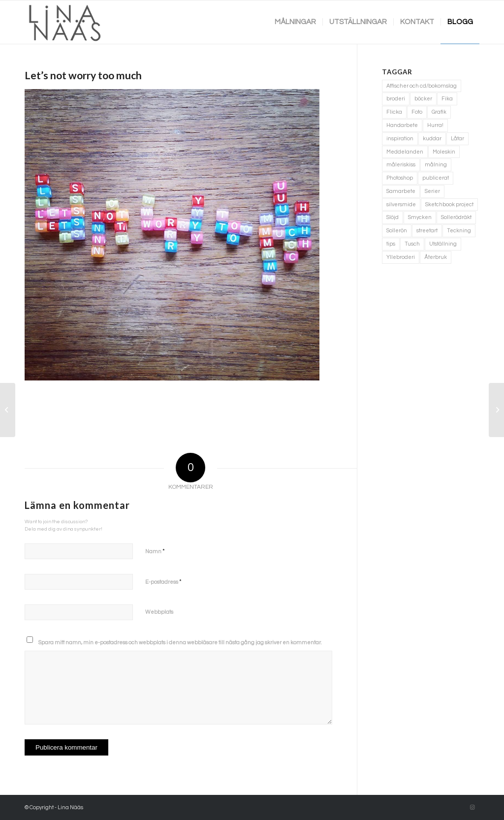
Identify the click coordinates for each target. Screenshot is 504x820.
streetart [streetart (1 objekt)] (427, 231)
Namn (155, 551)
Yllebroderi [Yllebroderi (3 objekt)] (401, 257)
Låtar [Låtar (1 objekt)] (457, 139)
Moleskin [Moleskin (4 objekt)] (444, 152)
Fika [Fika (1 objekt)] (447, 99)
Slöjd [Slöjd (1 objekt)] (393, 217)
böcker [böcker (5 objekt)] (423, 99)
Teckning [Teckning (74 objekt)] (459, 231)
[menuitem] (295, 22)
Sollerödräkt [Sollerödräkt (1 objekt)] (456, 217)
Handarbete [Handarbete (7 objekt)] (402, 125)
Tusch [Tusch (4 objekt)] (412, 244)
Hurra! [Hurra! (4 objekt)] (435, 125)
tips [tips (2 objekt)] (391, 244)
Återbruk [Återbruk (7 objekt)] (436, 257)
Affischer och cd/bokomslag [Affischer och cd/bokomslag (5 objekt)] (422, 86)
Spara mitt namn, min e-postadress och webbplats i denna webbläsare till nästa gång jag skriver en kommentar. (180, 643)
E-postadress (163, 582)
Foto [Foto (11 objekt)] (417, 112)
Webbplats (159, 612)
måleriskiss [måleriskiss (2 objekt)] (401, 165)
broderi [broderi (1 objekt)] (396, 99)
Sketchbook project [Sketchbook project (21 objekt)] (449, 205)
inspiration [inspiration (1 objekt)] (400, 139)
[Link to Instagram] (472, 808)
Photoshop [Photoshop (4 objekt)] (400, 178)
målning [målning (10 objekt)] (436, 165)
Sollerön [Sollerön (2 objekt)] (397, 231)
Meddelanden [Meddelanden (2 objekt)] (405, 152)
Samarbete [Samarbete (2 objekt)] (401, 191)
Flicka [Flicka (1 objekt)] (394, 112)
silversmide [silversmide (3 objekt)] (401, 205)
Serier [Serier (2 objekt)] (432, 191)
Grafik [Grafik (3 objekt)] (439, 112)
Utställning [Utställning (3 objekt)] (443, 244)
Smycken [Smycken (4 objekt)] (420, 217)
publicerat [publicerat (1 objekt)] (436, 178)
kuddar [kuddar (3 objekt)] (432, 139)
